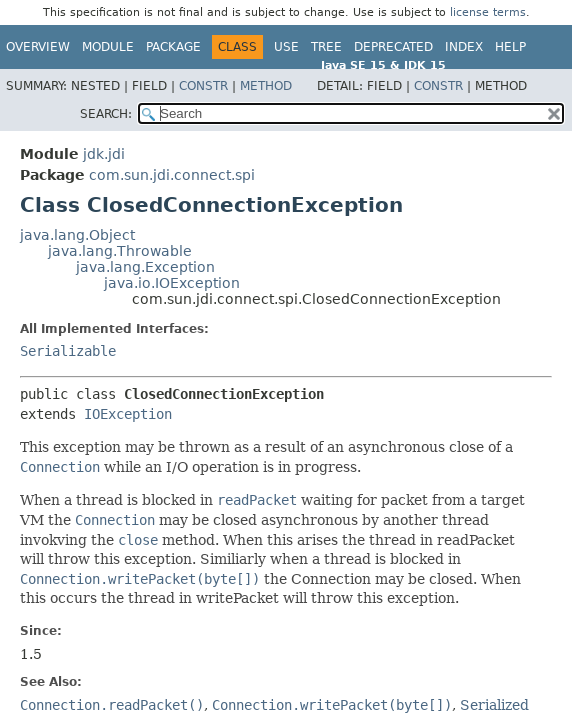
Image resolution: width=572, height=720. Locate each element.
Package (173, 47)
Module (108, 47)
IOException (128, 414)
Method (266, 86)
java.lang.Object (77, 235)
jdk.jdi (104, 154)
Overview (38, 47)
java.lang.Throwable (120, 251)
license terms (488, 12)
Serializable (68, 351)
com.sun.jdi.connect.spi (172, 175)
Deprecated (393, 47)
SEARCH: (106, 114)
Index (464, 47)
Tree (326, 47)
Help (510, 47)
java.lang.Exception (145, 267)
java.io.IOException (172, 283)
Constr (203, 86)
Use (286, 47)
